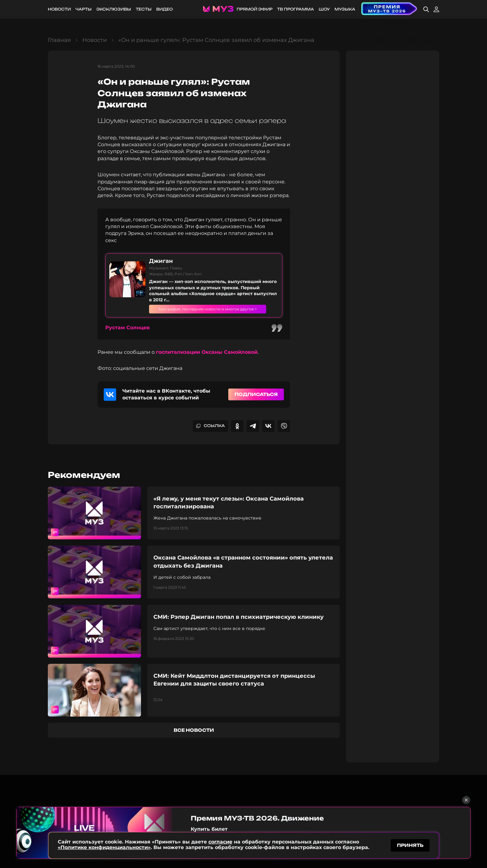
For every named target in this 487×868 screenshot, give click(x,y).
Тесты (144, 9)
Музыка (345, 9)
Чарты (84, 9)
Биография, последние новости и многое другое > (214, 312)
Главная (59, 40)
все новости (194, 736)
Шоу (324, 9)
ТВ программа (296, 9)
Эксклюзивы (114, 9)
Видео (164, 9)
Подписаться (256, 400)
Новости (59, 9)
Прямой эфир (255, 9)
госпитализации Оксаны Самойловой (207, 358)
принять (410, 844)
